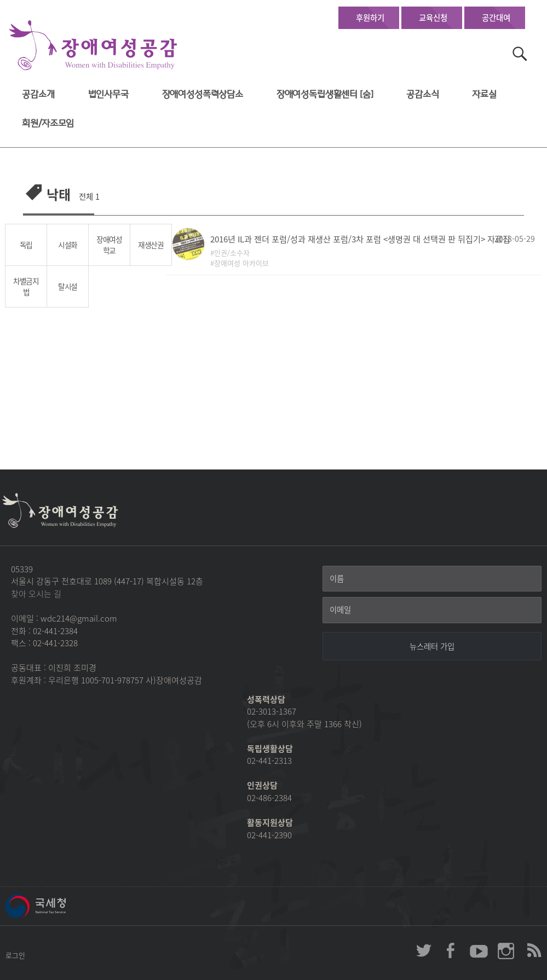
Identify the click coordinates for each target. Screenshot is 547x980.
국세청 (60, 906)
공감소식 (422, 94)
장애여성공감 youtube (479, 950)
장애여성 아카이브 (241, 263)
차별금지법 (26, 286)
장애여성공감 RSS (533, 950)
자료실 (484, 94)
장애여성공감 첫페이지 (93, 46)
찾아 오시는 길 (36, 594)
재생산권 (151, 245)
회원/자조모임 (48, 123)
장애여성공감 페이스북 (451, 950)
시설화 (68, 245)
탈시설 (68, 286)
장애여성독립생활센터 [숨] (325, 94)
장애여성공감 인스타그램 (506, 950)
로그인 (15, 955)
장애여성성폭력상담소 (203, 94)
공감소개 (38, 94)
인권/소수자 (232, 253)
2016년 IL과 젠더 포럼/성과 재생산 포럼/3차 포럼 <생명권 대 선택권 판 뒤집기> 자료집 (360, 239)
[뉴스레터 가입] (432, 646)
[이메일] (432, 610)
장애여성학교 (109, 245)
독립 (26, 245)
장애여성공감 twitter (424, 950)
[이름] (432, 579)
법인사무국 (108, 94)
